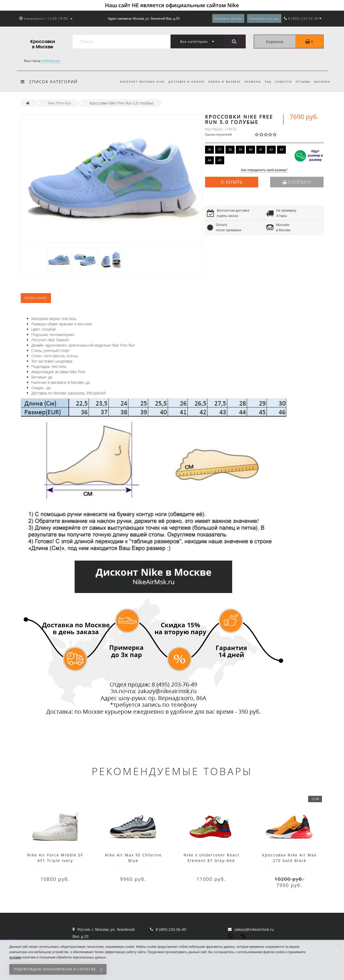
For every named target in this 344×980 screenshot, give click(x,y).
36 (210, 150)
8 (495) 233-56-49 (171, 929)
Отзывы (302, 82)
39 (240, 150)
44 (210, 160)
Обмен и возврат (220, 82)
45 (220, 160)
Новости (282, 82)
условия (15, 957)
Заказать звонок (228, 18)
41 (261, 150)
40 (250, 150)
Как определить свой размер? (264, 170)
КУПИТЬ (234, 182)
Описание (36, 298)
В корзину (297, 182)
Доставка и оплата (181, 82)
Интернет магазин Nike (136, 82)
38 (230, 150)
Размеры (250, 82)
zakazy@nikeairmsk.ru (254, 929)
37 (220, 150)
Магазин (322, 82)
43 (282, 150)
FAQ (266, 82)
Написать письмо (264, 18)
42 (271, 150)
